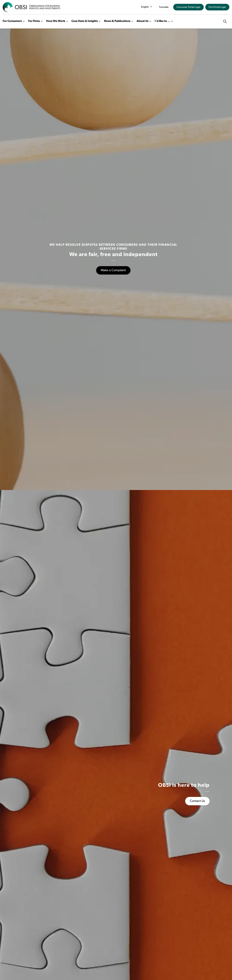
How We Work (56, 21)
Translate (164, 7)
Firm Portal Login (217, 7)
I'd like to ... (162, 21)
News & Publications (117, 21)
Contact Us (197, 801)
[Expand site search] (225, 21)
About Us (143, 21)
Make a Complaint (113, 270)
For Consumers (12, 21)
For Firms (34, 21)
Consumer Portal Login (188, 7)
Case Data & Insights (85, 21)
